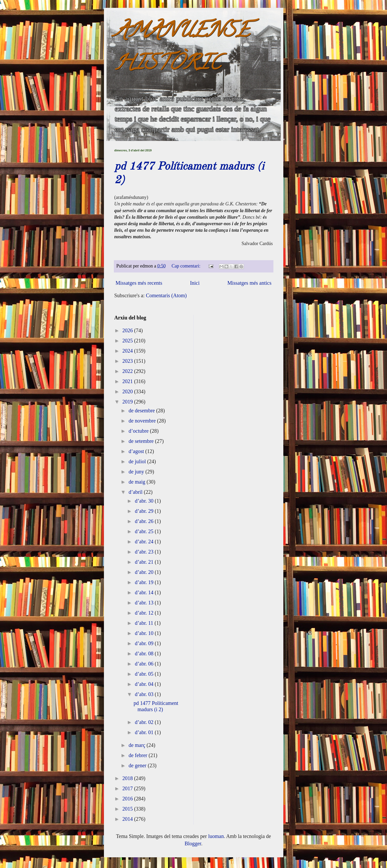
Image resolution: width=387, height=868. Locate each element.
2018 (128, 778)
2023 (128, 361)
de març (137, 745)
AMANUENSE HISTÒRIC (182, 49)
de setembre (142, 441)
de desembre (142, 411)
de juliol (138, 461)
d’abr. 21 (145, 562)
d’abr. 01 (145, 732)
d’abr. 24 (145, 542)
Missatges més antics (250, 283)
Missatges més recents (139, 283)
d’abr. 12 (145, 613)
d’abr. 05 (145, 674)
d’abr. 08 (145, 653)
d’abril (136, 492)
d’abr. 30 (145, 501)
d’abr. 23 (145, 552)
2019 (128, 402)
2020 (128, 391)
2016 (128, 799)
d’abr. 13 (145, 603)
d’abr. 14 (145, 592)
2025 (128, 341)
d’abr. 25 (145, 531)
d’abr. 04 (145, 684)
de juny (137, 472)
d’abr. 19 (145, 582)
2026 (128, 330)
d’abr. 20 (145, 572)
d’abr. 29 (145, 511)
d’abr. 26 (145, 521)
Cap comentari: (187, 266)
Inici (195, 283)
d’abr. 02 (145, 722)
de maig (137, 482)
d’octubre (139, 431)
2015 (128, 809)
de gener (138, 765)
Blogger (193, 843)
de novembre (143, 421)
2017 (128, 788)
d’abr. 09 (145, 643)
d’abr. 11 (145, 623)
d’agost (137, 451)
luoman (216, 836)
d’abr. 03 (145, 694)
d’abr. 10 (145, 633)
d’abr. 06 (145, 664)
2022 (128, 371)
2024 (128, 351)
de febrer (139, 755)
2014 (128, 819)
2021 (128, 381)
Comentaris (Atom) (166, 295)
